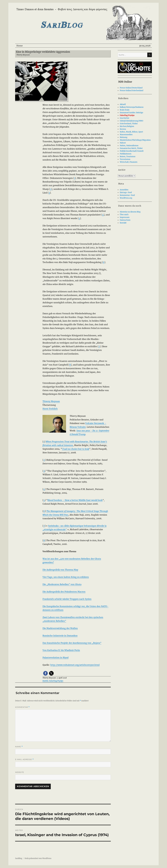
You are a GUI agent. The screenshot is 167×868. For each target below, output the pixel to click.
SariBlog (19, 858)
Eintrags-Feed (126, 192)
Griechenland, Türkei (129, 124)
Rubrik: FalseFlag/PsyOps (53, 681)
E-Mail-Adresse (24, 759)
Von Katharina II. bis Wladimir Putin (61, 650)
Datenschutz (125, 220)
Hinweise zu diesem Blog (130, 212)
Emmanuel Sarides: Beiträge (131, 113)
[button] (45, 673)
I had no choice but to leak (76, 449)
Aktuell (123, 104)
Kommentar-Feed (127, 195)
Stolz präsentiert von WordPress (38, 858)
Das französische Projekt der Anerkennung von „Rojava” (72, 643)
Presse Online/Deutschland (131, 88)
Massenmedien (126, 135)
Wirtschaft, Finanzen (129, 162)
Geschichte (124, 118)
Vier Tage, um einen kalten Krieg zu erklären (66, 577)
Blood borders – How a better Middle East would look (75, 500)
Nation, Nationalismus (129, 146)
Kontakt (123, 223)
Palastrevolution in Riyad (56, 658)
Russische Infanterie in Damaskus (60, 636)
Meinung (124, 137)
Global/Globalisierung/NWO (131, 121)
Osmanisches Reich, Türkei (131, 148)
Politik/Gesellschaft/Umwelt (132, 151)
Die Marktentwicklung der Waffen (60, 628)
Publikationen (126, 154)
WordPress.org (126, 198)
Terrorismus (125, 159)
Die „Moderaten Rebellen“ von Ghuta (62, 584)
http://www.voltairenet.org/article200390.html (75, 665)
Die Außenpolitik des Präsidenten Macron (64, 592)
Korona (123, 129)
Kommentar (22, 707)
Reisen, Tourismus (128, 157)
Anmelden (124, 190)
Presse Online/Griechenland (132, 91)
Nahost (123, 143)
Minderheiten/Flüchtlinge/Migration (135, 140)
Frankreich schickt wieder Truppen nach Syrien (67, 599)
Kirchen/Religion (127, 126)
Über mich (124, 215)
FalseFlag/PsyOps (127, 115)
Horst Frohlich (50, 409)
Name (19, 747)
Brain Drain (125, 110)
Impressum (125, 217)
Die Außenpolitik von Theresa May (60, 570)
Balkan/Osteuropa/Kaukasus (132, 107)
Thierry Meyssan (51, 401)
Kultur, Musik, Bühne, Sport (131, 132)
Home (20, 46)
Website (20, 772)
